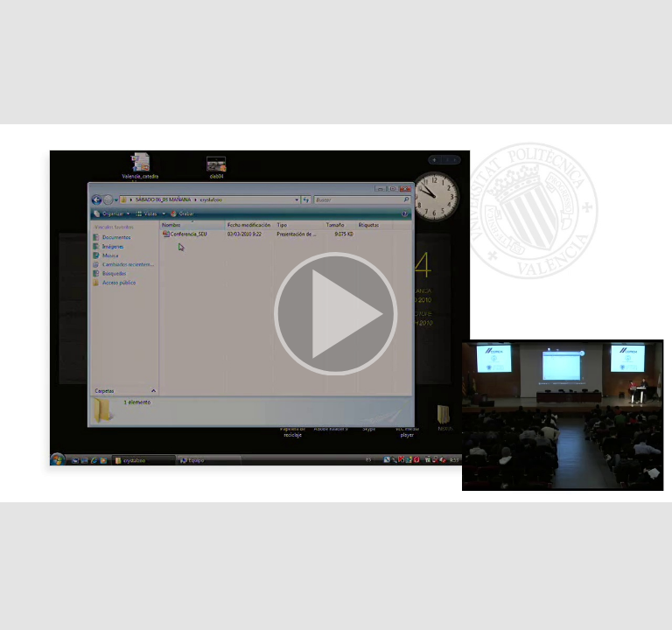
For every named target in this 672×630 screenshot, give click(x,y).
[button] (336, 315)
